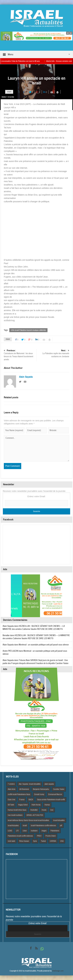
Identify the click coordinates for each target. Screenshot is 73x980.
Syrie (35, 841)
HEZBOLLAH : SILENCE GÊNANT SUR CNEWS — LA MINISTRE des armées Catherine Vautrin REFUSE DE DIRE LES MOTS (34, 628)
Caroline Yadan (59, 789)
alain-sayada (49, 784)
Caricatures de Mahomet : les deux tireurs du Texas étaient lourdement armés (20, 355)
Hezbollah (34, 810)
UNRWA (53, 841)
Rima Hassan (24, 841)
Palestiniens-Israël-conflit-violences (20, 836)
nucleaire (34, 831)
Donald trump (39, 794)
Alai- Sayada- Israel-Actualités (30, 784)
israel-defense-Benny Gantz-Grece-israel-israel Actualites (28, 820)
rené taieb (11, 841)
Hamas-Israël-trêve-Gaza (17, 810)
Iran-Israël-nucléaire (15, 815)
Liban (25, 831)
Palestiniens (55, 831)
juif (61, 826)
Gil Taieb (11, 805)
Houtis (44, 810)
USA (62, 841)
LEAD (10, 831)
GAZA (31, 800)
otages (44, 831)
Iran (52, 810)
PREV (39, 836)
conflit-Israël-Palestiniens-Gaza (19, 794)
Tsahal (43, 841)
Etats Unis (11, 800)
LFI (17, 831)
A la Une (11, 97)
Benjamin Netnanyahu (41, 789)
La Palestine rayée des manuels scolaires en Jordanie (53, 353)
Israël (25, 826)
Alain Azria (12, 789)
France (22, 800)
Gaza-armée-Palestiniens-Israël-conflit (51, 800)
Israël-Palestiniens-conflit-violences (43, 826)
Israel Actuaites (13, 826)
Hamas (47, 805)
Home (4, 97)
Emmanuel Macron (55, 794)
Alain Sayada (26, 377)
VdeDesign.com (58, 971)
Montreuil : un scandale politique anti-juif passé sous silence (44, 645)
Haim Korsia (36, 805)
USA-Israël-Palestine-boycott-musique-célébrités (28, 330)
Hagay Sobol (23, 805)
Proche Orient (51, 836)
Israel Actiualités (59, 820)
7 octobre (11, 784)
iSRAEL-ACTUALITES (35, 815)
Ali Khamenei (24, 789)
